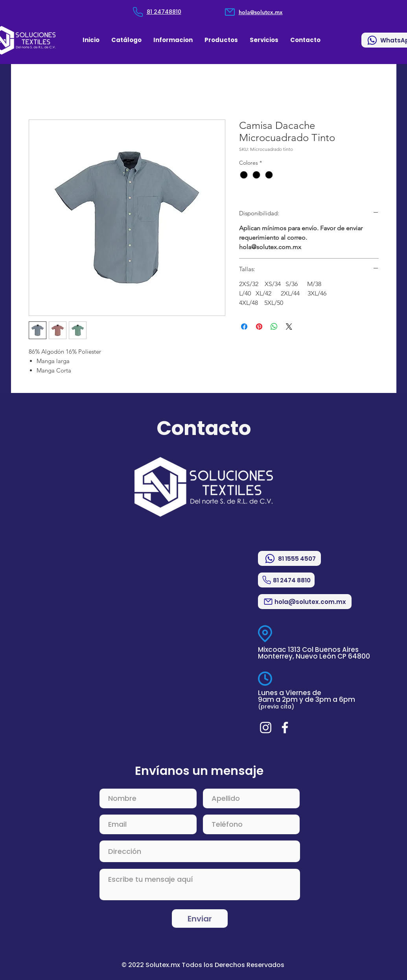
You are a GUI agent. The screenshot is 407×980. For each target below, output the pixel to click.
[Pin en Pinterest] (259, 327)
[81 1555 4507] (289, 558)
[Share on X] (289, 327)
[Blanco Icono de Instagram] (266, 728)
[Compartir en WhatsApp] (274, 327)
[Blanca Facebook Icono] (285, 728)
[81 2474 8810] (286, 580)
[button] (173, 40)
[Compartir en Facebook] (244, 327)
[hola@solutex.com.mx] (305, 602)
